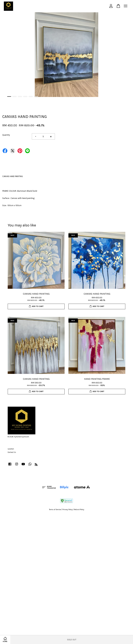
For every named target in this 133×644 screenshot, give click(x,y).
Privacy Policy (67, 510)
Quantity (6, 135)
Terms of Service (55, 510)
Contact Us (12, 452)
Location (11, 449)
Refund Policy (79, 510)
